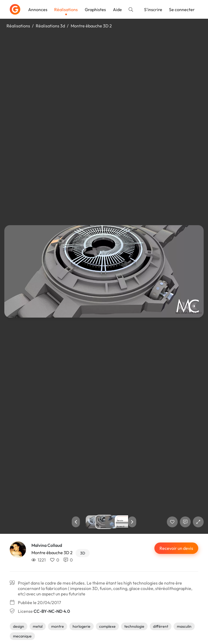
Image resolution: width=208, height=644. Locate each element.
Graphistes (95, 9)
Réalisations (66, 9)
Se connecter (182, 9)
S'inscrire (153, 9)
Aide (117, 9)
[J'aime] (172, 522)
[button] (76, 522)
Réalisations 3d (50, 26)
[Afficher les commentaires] (185, 522)
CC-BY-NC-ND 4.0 (52, 611)
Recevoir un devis (176, 548)
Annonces (38, 9)
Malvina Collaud (47, 545)
